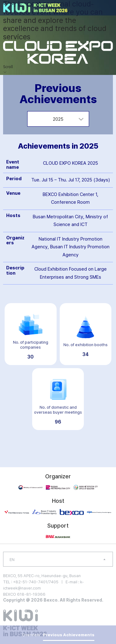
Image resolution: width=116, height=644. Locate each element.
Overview (31, 635)
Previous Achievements (69, 635)
